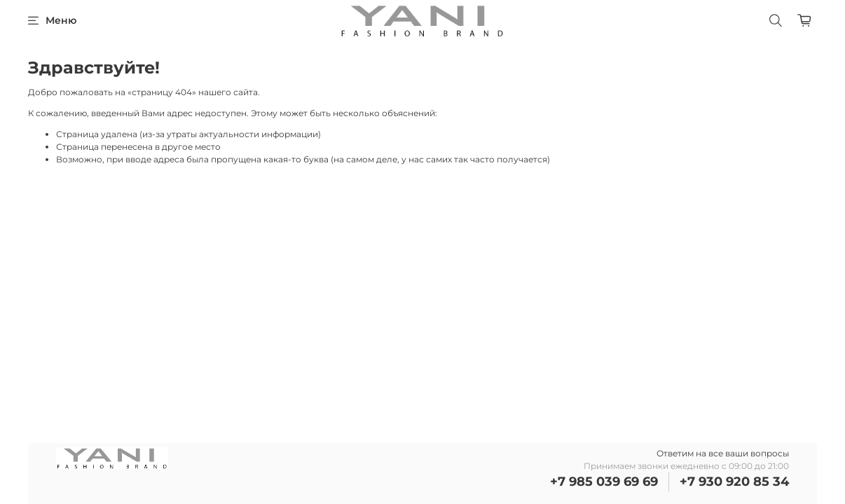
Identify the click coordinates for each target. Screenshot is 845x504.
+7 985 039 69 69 (604, 482)
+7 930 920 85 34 (734, 482)
